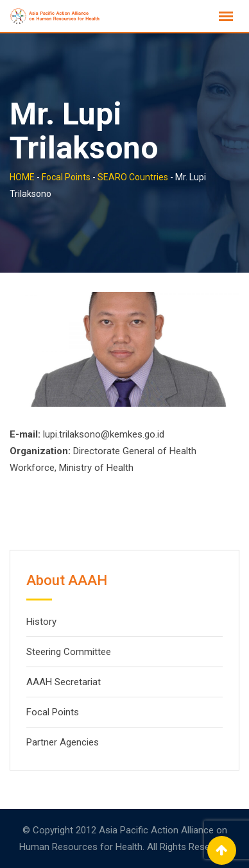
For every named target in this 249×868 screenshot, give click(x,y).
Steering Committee (69, 652)
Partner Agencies (63, 742)
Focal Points (53, 712)
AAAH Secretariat (64, 682)
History (41, 622)
